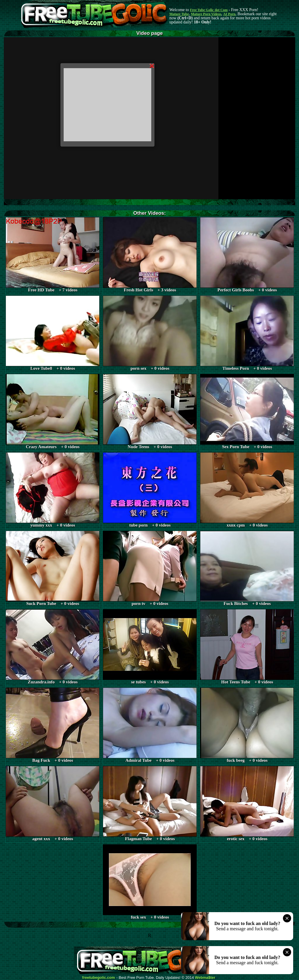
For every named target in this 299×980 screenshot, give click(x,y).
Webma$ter (205, 978)
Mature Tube (179, 14)
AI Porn (230, 14)
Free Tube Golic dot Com (209, 10)
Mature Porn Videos (206, 14)
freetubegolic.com (99, 978)
